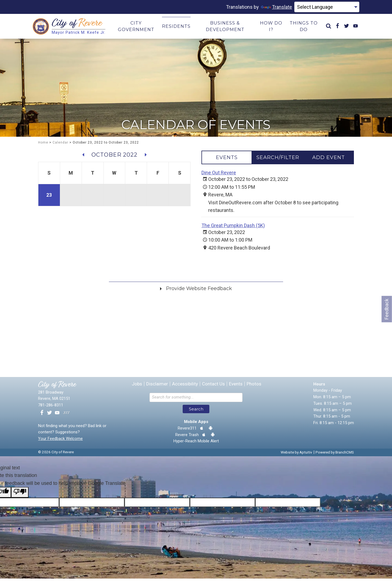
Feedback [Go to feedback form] (387, 309)
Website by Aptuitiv (296, 455)
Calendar (60, 145)
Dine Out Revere (219, 175)
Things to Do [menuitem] (304, 27)
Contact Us (213, 386)
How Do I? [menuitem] (271, 27)
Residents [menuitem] (176, 27)
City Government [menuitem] (136, 27)
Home (43, 145)
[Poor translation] (20, 495)
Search (196, 411)
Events (236, 386)
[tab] (227, 160)
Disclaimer (157, 386)
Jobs (137, 386)
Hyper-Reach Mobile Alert (196, 443)
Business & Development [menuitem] (225, 27)
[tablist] (278, 160)
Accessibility (185, 386)
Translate (277, 7)
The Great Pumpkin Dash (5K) (233, 228)
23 (49, 197)
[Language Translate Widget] (327, 7)
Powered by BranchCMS (335, 455)
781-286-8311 (51, 407)
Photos (254, 386)
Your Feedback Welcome (60, 441)
